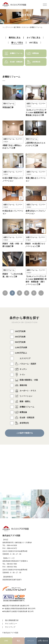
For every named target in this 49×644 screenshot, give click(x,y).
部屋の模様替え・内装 (24, 380)
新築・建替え (20, 401)
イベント (31, 641)
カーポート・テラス (23, 391)
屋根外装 (19, 385)
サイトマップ (10, 627)
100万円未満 (18, 331)
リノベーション (21, 396)
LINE (6, 641)
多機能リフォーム (22, 407)
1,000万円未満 (19, 347)
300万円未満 (18, 337)
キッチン (19, 369)
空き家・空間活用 (22, 418)
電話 (18, 641)
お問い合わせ (43, 641)
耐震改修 (19, 412)
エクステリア (20, 358)
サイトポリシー (11, 624)
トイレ (18, 375)
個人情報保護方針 (12, 620)
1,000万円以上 (19, 353)
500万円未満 (18, 342)
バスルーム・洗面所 (23, 364)
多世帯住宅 (19, 423)
